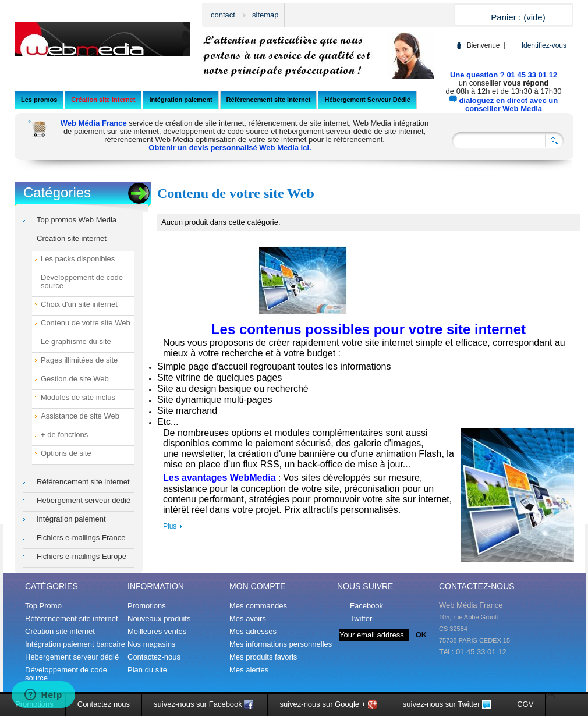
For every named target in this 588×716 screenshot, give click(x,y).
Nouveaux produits (159, 618)
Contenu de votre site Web (86, 323)
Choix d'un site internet (79, 304)
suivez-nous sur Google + (329, 704)
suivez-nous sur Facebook (205, 704)
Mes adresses (253, 632)
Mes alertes (249, 670)
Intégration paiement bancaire (75, 644)
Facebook (366, 606)
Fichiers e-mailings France (81, 538)
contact (223, 15)
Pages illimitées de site (79, 360)
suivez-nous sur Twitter (448, 704)
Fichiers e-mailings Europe (82, 557)
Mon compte (257, 586)
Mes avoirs (248, 619)
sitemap (265, 15)
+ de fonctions (64, 435)
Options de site (66, 453)
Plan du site (147, 670)
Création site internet (72, 239)
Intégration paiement (71, 519)
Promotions (147, 606)
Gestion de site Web (75, 379)
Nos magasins (151, 644)
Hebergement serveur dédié (84, 501)
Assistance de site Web (80, 416)
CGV (525, 704)
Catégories (57, 192)
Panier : (518, 17)
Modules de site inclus (78, 398)
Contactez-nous (154, 657)
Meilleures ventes (157, 631)
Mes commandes (258, 606)
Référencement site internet (83, 482)
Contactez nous (104, 704)
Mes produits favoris (263, 657)
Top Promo (43, 606)
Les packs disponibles (78, 259)
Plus (170, 526)
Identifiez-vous (544, 45)
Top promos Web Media (77, 220)
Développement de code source (82, 282)
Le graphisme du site (76, 342)
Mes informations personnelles (281, 644)
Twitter (361, 618)
